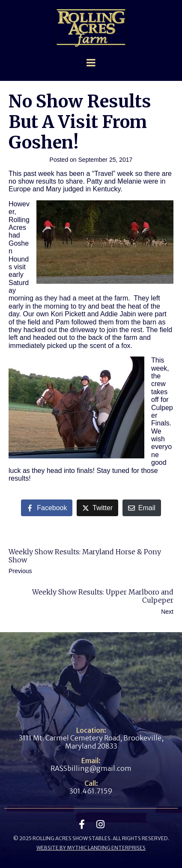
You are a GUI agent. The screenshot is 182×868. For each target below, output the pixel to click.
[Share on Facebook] (47, 508)
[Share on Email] (142, 508)
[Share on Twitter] (97, 508)
